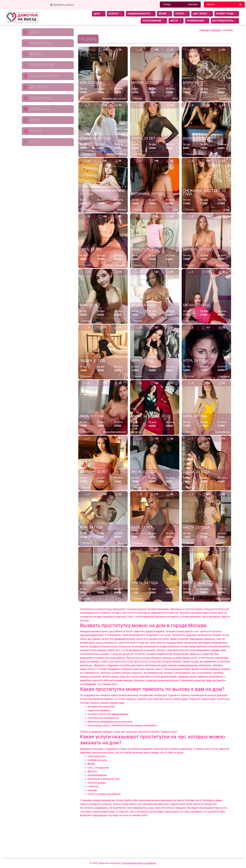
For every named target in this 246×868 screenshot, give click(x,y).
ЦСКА (175, 98)
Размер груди (227, 14)
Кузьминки (224, 376)
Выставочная (223, 265)
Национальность (141, 14)
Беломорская (223, 598)
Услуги (182, 14)
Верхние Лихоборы (117, 154)
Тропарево (224, 98)
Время (164, 14)
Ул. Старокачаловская (115, 265)
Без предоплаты (225, 21)
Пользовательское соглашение (139, 863)
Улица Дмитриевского (115, 432)
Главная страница (210, 30)
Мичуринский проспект (114, 98)
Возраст (116, 14)
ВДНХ (227, 210)
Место (176, 21)
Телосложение (154, 21)
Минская (122, 210)
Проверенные (197, 21)
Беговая (122, 543)
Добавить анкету (62, 5)
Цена (99, 14)
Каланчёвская (222, 432)
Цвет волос (202, 14)
